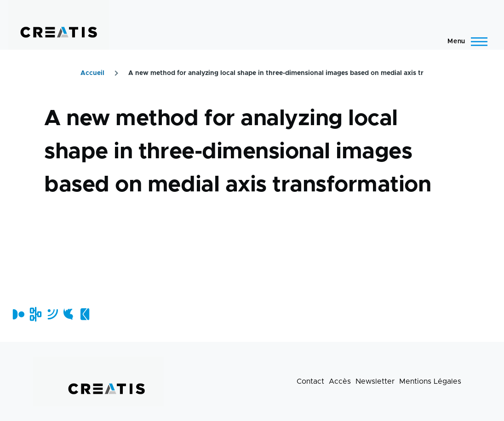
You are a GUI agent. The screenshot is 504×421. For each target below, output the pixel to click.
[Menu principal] (465, 41)
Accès (340, 381)
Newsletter (375, 381)
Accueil (92, 73)
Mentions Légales (430, 381)
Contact (310, 381)
